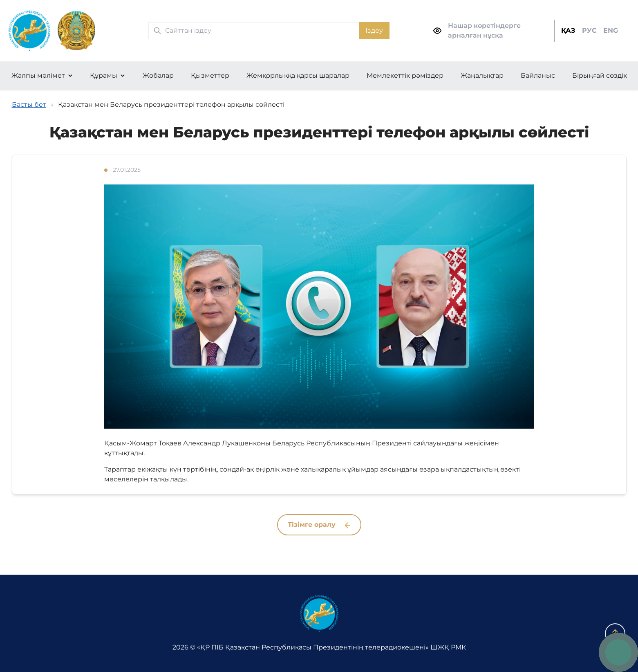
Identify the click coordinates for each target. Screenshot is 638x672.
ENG (611, 30)
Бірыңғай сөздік (600, 75)
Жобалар (158, 75)
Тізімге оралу (319, 525)
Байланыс (538, 75)
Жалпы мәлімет (38, 75)
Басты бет (29, 105)
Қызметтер (210, 75)
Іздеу (374, 30)
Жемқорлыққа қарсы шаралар (298, 75)
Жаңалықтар (482, 75)
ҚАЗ (568, 30)
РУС (589, 30)
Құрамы (104, 75)
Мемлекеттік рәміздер (405, 75)
